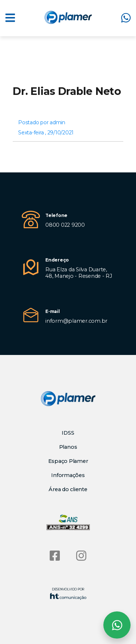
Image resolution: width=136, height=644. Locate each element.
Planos (68, 447)
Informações (68, 475)
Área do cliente (68, 489)
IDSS (68, 433)
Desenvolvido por (68, 593)
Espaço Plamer (68, 461)
